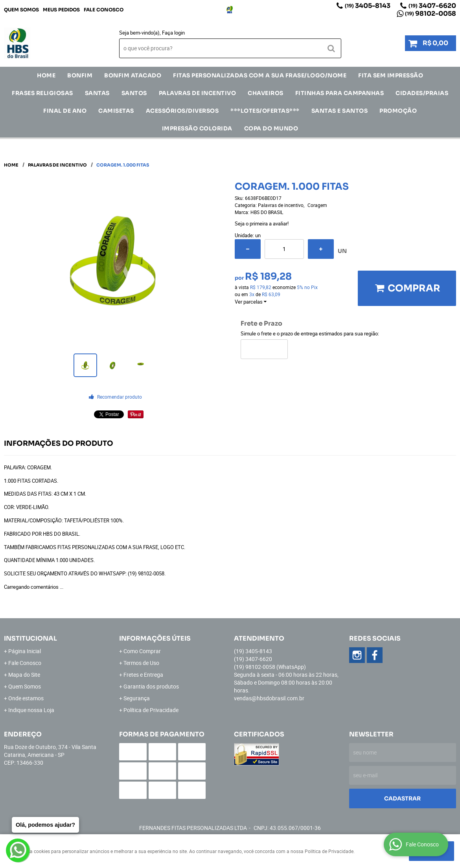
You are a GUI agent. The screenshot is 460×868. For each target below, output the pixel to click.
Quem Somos (21, 10)
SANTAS (97, 93)
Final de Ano (65, 111)
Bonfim (80, 75)
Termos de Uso (141, 663)
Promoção (398, 111)
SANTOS (134, 93)
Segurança (137, 698)
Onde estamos (26, 698)
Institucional (30, 638)
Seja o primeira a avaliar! (262, 223)
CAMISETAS (116, 111)
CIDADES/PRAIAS (422, 93)
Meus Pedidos (61, 10)
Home (46, 75)
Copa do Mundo (271, 128)
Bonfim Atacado (133, 75)
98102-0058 (431, 14)
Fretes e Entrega (143, 675)
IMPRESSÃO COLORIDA (197, 128)
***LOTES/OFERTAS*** (265, 111)
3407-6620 (432, 6)
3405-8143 (368, 6)
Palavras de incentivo (198, 93)
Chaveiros (266, 93)
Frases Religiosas (42, 93)
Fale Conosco (104, 10)
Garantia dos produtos (151, 686)
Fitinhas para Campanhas (340, 93)
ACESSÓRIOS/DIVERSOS (182, 111)
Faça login (173, 33)
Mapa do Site (24, 675)
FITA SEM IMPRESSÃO (391, 75)
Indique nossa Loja (31, 710)
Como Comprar (142, 651)
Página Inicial (25, 651)
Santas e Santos (340, 111)
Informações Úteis (155, 638)
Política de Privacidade (151, 710)
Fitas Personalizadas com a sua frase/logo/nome (260, 75)
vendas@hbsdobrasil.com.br (269, 698)
